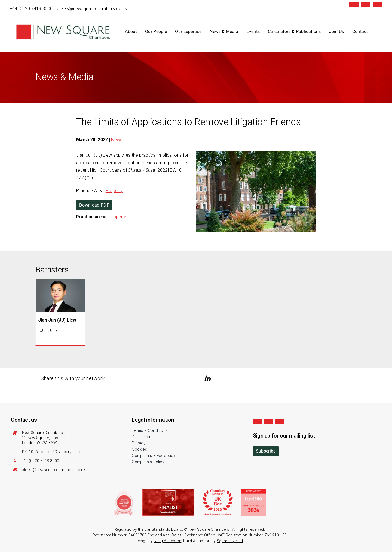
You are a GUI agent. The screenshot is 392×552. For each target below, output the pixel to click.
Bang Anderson (167, 541)
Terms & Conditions (150, 430)
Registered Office (200, 535)
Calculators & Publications (294, 31)
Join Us (337, 31)
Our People (156, 31)
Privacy (139, 443)
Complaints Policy (148, 462)
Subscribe (266, 451)
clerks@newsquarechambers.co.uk (92, 9)
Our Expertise (188, 31)
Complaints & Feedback (153, 455)
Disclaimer (141, 437)
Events (253, 31)
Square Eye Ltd (230, 541)
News (117, 140)
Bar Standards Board (163, 529)
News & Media (224, 31)
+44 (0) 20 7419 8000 (31, 9)
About (131, 31)
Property (114, 191)
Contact (360, 31)
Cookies (139, 449)
